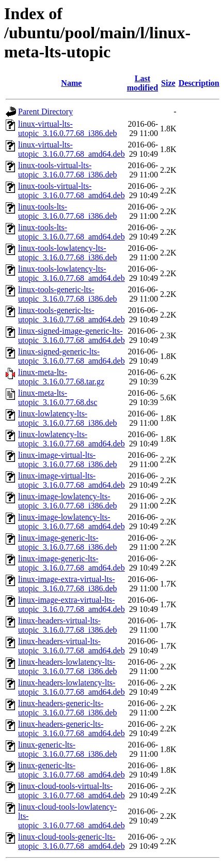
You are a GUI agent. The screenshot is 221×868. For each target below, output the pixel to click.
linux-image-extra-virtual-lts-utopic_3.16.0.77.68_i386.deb (68, 584)
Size (168, 83)
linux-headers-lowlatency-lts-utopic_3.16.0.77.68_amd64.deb (72, 687)
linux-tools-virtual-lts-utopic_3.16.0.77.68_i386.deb (68, 170)
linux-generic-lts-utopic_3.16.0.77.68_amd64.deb (72, 770)
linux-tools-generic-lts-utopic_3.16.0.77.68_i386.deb (68, 294)
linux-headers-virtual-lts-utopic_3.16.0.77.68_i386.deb (68, 625)
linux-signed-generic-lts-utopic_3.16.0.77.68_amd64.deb (72, 356)
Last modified (143, 83)
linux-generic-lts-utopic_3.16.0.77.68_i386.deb (68, 749)
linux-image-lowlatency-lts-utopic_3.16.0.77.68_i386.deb (68, 501)
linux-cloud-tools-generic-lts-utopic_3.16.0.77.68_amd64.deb (72, 841)
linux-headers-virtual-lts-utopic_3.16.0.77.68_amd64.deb (72, 646)
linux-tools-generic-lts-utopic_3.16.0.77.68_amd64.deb (72, 315)
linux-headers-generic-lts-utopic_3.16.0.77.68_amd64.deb (72, 729)
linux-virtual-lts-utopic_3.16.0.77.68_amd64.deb (72, 149)
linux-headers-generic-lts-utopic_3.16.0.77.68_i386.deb (68, 708)
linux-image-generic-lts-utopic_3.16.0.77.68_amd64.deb (72, 563)
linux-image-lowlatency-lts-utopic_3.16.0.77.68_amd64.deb (72, 522)
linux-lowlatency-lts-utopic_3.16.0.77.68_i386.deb (68, 418)
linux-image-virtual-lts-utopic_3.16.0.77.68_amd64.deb (72, 480)
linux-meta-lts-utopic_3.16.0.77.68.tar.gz (61, 377)
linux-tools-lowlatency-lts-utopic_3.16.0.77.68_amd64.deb (72, 273)
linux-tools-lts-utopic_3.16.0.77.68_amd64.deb (72, 232)
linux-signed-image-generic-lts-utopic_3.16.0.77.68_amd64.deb (72, 335)
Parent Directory (45, 111)
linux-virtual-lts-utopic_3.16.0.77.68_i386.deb (68, 129)
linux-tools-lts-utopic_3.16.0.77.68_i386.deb (68, 211)
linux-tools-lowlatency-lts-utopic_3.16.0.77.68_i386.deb (68, 253)
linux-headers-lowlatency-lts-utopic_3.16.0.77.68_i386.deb (68, 667)
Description (199, 83)
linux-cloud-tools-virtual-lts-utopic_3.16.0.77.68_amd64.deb (72, 791)
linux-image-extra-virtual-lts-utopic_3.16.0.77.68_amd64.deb (72, 604)
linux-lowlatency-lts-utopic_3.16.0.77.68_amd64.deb (72, 439)
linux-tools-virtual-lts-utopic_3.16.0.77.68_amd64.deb (72, 191)
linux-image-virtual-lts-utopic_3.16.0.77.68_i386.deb (68, 460)
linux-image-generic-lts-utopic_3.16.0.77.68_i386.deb (68, 542)
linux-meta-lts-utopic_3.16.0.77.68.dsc (58, 398)
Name (71, 83)
